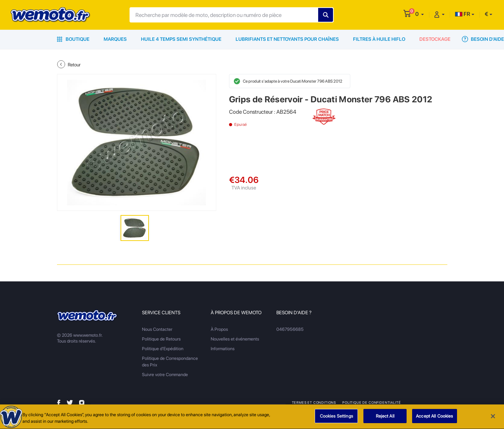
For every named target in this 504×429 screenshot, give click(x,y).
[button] (420, 14)
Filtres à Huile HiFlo (379, 39)
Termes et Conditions (314, 402)
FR (463, 14)
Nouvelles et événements (235, 339)
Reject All (385, 418)
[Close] (493, 418)
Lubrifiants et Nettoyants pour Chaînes (287, 39)
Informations (223, 349)
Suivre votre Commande (165, 375)
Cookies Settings (336, 418)
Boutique (73, 39)
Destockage (435, 39)
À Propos (219, 329)
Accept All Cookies (434, 418)
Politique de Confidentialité (372, 402)
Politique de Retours (161, 339)
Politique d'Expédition (163, 349)
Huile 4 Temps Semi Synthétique (181, 39)
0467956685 (290, 329)
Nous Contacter (157, 329)
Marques (115, 39)
